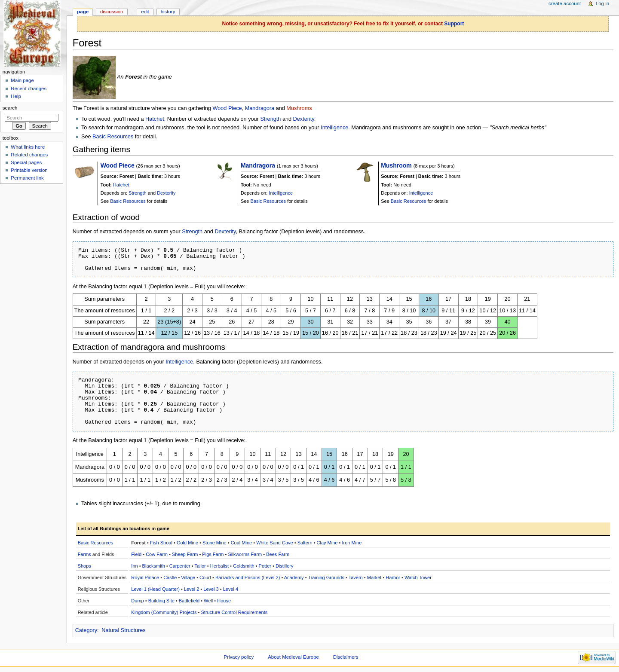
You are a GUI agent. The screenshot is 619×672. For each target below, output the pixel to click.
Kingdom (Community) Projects (164, 612)
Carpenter (180, 566)
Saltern (305, 543)
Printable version (29, 170)
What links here (28, 147)
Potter (265, 566)
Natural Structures (123, 630)
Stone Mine (215, 543)
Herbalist (219, 566)
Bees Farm (278, 554)
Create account (565, 3)
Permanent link (27, 178)
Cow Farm (157, 554)
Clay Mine (327, 543)
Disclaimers (346, 657)
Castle (170, 577)
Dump (137, 601)
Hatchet (155, 119)
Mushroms (299, 108)
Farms (84, 554)
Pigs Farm (213, 554)
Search (10, 108)
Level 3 (211, 589)
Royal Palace (145, 577)
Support (454, 24)
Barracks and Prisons (238, 577)
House (224, 601)
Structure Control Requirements (234, 612)
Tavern (356, 577)
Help (16, 96)
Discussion (112, 12)
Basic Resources (113, 137)
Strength (270, 119)
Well (208, 601)
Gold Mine (187, 543)
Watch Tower (418, 577)
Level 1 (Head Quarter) (155, 589)
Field (136, 554)
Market (374, 577)
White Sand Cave (275, 543)
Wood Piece (227, 108)
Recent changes (29, 89)
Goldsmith (244, 566)
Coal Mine (242, 543)
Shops (84, 566)
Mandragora (260, 108)
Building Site (161, 601)
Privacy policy (239, 657)
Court (205, 577)
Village (188, 577)
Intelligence (334, 128)
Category (86, 630)
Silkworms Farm (245, 554)
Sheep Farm (185, 554)
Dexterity (304, 119)
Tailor (200, 566)
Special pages (26, 162)
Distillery (285, 566)
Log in (602, 3)
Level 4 (231, 589)
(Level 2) (271, 577)
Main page (22, 80)
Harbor (393, 577)
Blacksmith (154, 566)
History (168, 12)
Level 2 (192, 589)
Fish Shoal (161, 543)
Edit (145, 12)
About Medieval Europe (293, 657)
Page (83, 12)
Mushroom (396, 165)
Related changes (29, 155)
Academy (294, 577)
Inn (134, 566)
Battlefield (189, 601)
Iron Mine (352, 543)
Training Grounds (326, 577)
